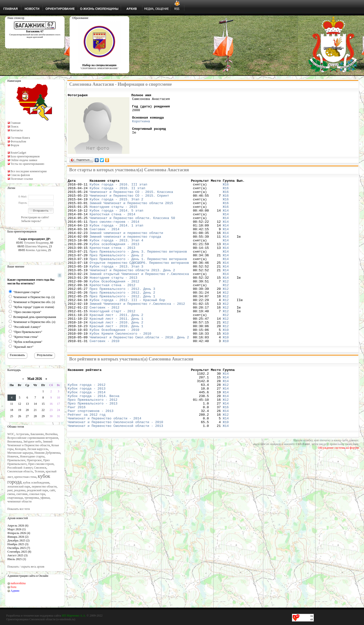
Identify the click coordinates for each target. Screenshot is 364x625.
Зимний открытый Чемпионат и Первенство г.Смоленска (139, 294)
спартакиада (15, 498)
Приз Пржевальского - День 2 (117, 271)
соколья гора (37, 494)
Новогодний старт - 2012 (113, 339)
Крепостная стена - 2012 (113, 307)
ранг (10, 490)
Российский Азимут (20, 468)
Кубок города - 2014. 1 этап (117, 236)
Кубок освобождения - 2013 (115, 258)
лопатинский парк (19, 487)
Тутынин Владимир (36, 243)
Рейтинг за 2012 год (87, 458)
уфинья (45, 498)
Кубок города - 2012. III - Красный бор (127, 325)
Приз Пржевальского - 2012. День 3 (122, 312)
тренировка (32, 498)
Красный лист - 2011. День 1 (117, 348)
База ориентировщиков (25, 156)
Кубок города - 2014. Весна (94, 435)
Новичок (13, 456)
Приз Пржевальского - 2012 (93, 440)
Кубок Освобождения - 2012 (115, 303)
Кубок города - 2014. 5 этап (117, 218)
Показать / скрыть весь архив (26, 567)
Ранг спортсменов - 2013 (91, 453)
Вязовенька (15, 442)
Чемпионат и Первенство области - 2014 (105, 462)
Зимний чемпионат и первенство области (126, 245)
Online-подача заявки (24, 160)
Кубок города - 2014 (87, 431)
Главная (15, 123)
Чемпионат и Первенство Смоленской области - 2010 (116, 467)
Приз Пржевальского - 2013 (93, 444)
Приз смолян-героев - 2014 (115, 231)
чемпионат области (20, 501)
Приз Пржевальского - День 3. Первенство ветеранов (138, 267)
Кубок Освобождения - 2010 (115, 361)
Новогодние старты (32, 456)
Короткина (141, 127)
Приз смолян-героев (41, 464)
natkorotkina (18, 583)
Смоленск (40, 468)
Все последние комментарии (29, 171)
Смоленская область (20, 471)
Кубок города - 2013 (87, 426)
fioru (14, 587)
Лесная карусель (38, 449)
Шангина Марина (36, 246)
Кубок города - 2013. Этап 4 (117, 254)
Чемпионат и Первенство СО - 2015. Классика (131, 195)
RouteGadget (18, 153)
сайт (52, 490)
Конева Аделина (36, 250)
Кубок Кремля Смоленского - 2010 (121, 365)
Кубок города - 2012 (87, 422)
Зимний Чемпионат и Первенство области (30, 443)
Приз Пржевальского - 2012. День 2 (122, 316)
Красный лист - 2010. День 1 (117, 357)
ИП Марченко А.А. (74, 616)
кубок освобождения (36, 483)
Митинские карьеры (20, 453)
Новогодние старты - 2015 (114, 213)
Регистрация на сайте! (35, 217)
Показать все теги (19, 509)
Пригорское (34, 460)
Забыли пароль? (31, 221)
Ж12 (226, 303)
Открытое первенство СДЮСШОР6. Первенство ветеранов (139, 280)
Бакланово (37, 434)
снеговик (22, 494)
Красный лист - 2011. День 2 (117, 343)
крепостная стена (25, 477)
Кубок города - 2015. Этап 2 (117, 204)
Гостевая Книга (20, 138)
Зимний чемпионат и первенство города (125, 249)
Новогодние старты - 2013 (114, 298)
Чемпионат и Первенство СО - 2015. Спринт (129, 200)
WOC (11, 434)
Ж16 (226, 186)
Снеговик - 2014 (105, 240)
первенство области (44, 487)
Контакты (17, 130)
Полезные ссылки (22, 179)
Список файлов (20, 175)
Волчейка (51, 434)
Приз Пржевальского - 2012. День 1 (122, 321)
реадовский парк (37, 490)
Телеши (39, 471)
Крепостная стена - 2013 (113, 263)
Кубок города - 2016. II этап (118, 191)
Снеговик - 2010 (105, 374)
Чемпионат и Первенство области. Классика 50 (132, 227)
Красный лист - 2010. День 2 (117, 352)
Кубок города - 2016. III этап (119, 186)
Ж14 (226, 218)
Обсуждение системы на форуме (338, 493)
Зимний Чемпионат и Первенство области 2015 (131, 209)
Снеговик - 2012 (105, 334)
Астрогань (22, 434)
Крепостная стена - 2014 (113, 222)
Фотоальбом (18, 141)
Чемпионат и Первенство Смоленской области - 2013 (116, 471)
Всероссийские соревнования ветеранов (33, 438)
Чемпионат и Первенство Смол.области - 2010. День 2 (139, 370)
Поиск (14, 127)
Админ (15, 591)
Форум (15, 145)
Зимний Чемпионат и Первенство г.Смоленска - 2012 (137, 330)
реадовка (20, 490)
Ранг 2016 (77, 449)
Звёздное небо (32, 442)
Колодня (20, 449)
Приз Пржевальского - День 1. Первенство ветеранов (138, 276)
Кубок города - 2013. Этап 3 (117, 285)
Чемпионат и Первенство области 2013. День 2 (132, 289)
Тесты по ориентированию (27, 164)
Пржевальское (17, 460)
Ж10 (226, 361)
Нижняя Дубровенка (47, 453)
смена (11, 494)
